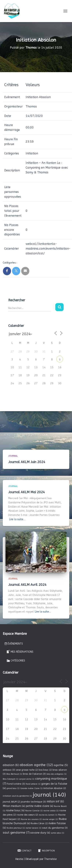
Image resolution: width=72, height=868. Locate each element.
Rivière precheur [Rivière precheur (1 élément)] (16, 828)
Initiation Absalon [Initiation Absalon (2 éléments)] (55, 788)
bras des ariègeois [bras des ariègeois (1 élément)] (57, 774)
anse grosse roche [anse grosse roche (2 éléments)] (27, 770)
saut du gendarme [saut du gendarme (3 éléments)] (55, 828)
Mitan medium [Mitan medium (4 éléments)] (14, 806)
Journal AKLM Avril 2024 (27, 585)
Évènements (14, 644)
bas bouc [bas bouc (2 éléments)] (45, 770)
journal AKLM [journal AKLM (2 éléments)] (11, 802)
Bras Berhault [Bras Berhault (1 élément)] (14, 774)
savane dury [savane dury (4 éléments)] (40, 833)
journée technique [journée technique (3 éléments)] (33, 802)
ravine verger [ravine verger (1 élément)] (50, 819)
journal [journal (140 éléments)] (49, 795)
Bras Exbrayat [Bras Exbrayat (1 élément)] (11, 779)
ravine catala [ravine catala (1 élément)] (51, 811)
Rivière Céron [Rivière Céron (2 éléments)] (39, 823)
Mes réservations (20, 652)
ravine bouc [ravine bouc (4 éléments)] (15, 810)
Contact (24, 851)
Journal (13, 456)
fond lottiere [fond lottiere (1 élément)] (33, 784)
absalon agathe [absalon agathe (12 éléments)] (36, 765)
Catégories (16, 661)
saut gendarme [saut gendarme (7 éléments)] (16, 833)
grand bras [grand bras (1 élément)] (13, 788)
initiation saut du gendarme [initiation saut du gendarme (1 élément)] (17, 796)
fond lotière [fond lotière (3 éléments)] (16, 784)
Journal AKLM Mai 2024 (27, 492)
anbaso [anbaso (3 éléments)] (9, 770)
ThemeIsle (50, 859)
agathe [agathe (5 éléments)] (61, 765)
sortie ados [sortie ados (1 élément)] (57, 833)
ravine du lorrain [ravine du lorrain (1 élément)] (48, 815)
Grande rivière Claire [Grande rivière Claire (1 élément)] (32, 788)
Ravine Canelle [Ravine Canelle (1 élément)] (34, 811)
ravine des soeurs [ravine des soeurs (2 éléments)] (27, 815)
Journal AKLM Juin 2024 (27, 462)
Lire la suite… (17, 519)
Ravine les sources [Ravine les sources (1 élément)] (31, 819)
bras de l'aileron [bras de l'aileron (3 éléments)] (34, 774)
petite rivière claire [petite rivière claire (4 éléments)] (39, 806)
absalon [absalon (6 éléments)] (11, 765)
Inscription (46, 851)
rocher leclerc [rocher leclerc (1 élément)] (34, 828)
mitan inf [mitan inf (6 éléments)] (55, 801)
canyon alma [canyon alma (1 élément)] (27, 779)
